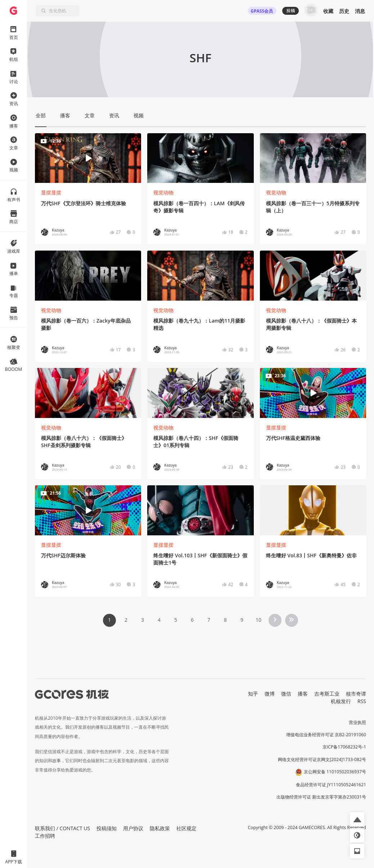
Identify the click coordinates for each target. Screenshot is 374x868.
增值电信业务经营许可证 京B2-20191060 (326, 735)
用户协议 (133, 828)
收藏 (328, 11)
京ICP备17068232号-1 (344, 747)
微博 (270, 694)
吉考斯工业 (327, 694)
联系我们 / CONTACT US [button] (62, 828)
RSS (362, 701)
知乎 (253, 694)
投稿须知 (107, 828)
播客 (303, 694)
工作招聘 (45, 836)
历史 (344, 11)
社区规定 (186, 828)
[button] (357, 819)
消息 (360, 11)
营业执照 (357, 722)
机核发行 (341, 701)
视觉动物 (163, 192)
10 (258, 620)
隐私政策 (160, 828)
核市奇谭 (356, 694)
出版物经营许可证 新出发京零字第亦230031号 (321, 797)
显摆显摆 (51, 192)
